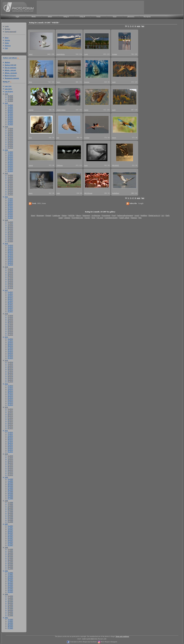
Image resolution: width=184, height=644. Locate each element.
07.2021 (10, 207)
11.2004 (10, 598)
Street (33, 215)
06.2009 (10, 490)
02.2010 (10, 473)
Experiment (106, 215)
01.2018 (10, 288)
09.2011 (10, 438)
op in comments (10, 68)
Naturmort (86, 215)
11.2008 (10, 504)
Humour (134, 218)
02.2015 (10, 356)
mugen (31, 110)
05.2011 (10, 445)
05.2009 (10, 491)
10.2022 (10, 179)
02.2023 (10, 169)
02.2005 (10, 590)
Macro (79, 215)
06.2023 (10, 162)
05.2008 (10, 515)
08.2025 (10, 112)
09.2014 (10, 367)
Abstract (67, 218)
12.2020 (10, 222)
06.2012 (10, 419)
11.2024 (10, 130)
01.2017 (10, 311)
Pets (140, 218)
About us (8, 45)
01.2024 (10, 148)
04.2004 (10, 610)
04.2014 (10, 376)
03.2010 (10, 471)
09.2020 (10, 227)
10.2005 (10, 576)
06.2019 (10, 256)
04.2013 (10, 400)
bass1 (31, 54)
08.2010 (10, 463)
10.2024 (10, 132)
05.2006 (10, 561)
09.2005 (10, 578)
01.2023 (10, 171)
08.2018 (10, 276)
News (7, 38)
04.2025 (10, 119)
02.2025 (10, 123)
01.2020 (10, 241)
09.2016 (10, 321)
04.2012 (10, 423)
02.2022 (10, 193)
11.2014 (10, 364)
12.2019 (10, 245)
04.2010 (10, 470)
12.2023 (10, 152)
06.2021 (10, 209)
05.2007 (10, 538)
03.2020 (10, 238)
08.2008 (10, 509)
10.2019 (10, 249)
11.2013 (10, 387)
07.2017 (10, 301)
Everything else (77, 218)
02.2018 (10, 286)
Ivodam (115, 54)
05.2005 (10, 585)
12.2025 (10, 105)
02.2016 (10, 333)
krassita (87, 82)
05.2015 (10, 351)
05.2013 (10, 398)
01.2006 (10, 569)
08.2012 (10, 416)
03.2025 (10, 121)
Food (114, 215)
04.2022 (10, 189)
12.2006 (10, 549)
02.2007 (10, 543)
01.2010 (10, 475)
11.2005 (10, 574)
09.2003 (10, 625)
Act (163, 215)
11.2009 (10, 481)
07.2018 (10, 277)
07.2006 (10, 558)
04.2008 (10, 516)
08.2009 (10, 486)
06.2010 (10, 466)
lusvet (86, 110)
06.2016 (10, 326)
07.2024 (10, 137)
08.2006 (10, 556)
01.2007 (10, 545)
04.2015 (10, 353)
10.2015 (10, 342)
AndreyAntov (61, 110)
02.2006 (10, 567)
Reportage (40, 215)
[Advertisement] (90, 7)
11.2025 (10, 107)
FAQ (6, 48)
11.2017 (10, 294)
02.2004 (10, 614)
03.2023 (10, 168)
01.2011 (10, 452)
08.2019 (10, 252)
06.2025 (10, 115)
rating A (66, 17)
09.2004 (10, 601)
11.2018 (10, 270)
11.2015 (10, 340)
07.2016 (10, 324)
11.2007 (10, 528)
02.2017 (10, 310)
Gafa (58, 193)
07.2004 (10, 605)
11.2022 (10, 177)
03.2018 (10, 284)
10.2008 (10, 506)
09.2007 (10, 531)
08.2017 (10, 299)
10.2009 (10, 483)
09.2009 (10, 484)
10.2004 (10, 599)
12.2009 (10, 479)
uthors (7, 62)
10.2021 (10, 202)
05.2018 (10, 281)
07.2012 (10, 418)
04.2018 (10, 283)
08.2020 (10, 229)
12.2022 (10, 175)
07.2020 (10, 231)
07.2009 (10, 488)
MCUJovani (88, 193)
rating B (82, 17)
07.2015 (10, 348)
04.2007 (10, 540)
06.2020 (10, 232)
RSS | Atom (42, 203)
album (50, 17)
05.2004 (10, 608)
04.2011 (10, 446)
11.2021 (10, 200)
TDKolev (60, 165)
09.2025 (10, 110)
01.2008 (10, 522)
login (17, 17)
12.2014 (10, 362)
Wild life (72, 215)
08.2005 (10, 580)
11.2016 (10, 317)
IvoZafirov (116, 193)
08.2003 (10, 626)
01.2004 (10, 615)
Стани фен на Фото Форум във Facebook (83, 642)
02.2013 (10, 403)
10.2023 (10, 155)
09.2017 (10, 297)
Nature (64, 215)
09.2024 (10, 134)
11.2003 (10, 621)
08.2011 (10, 439)
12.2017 (10, 292)
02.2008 (10, 520)
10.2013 (10, 389)
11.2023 (10, 153)
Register (7, 29)
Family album (124, 218)
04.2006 (10, 563)
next (139, 26)
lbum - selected (10, 70)
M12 (30, 82)
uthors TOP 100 (10, 65)
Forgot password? (10, 31)
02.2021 (10, 216)
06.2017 (10, 303)
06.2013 (10, 396)
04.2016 (10, 329)
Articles (7, 40)
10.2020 (10, 225)
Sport (93, 218)
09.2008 (10, 508)
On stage (100, 218)
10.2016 (10, 319)
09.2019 (10, 250)
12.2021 (10, 198)
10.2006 (10, 553)
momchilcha (61, 54)
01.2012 (10, 428)
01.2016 (10, 335)
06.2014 (10, 373)
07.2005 (10, 581)
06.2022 (10, 186)
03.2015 (10, 355)
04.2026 (10, 96)
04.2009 (10, 493)
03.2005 (10, 588)
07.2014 (10, 371)
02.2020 (10, 239)
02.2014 (10, 380)
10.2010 (10, 459)
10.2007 (10, 529)
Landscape (56, 215)
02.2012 (10, 426)
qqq (58, 138)
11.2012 (10, 411)
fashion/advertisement (125, 215)
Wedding (144, 215)
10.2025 (10, 108)
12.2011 (10, 432)
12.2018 (10, 269)
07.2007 (10, 535)
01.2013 (10, 405)
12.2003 (10, 619)
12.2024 (10, 128)
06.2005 (10, 583)
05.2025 (10, 117)
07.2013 (10, 394)
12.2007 (10, 526)
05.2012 (10, 421)
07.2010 (10, 464)
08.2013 (10, 393)
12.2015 (10, 339)
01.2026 (10, 101)
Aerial (137, 215)
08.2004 (10, 603)
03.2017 (10, 308)
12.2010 (10, 456)
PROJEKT (116, 165)
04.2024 (10, 142)
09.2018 (10, 274)
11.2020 (10, 224)
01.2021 (10, 218)
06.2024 (10, 139)
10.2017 (10, 295)
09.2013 (10, 391)
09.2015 (10, 344)
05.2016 (10, 328)
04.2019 (10, 259)
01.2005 (10, 592)
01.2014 (10, 381)
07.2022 (10, 184)
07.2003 (10, 628)
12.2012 (10, 409)
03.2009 (10, 495)
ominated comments (12, 78)
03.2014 (10, 378)
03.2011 (10, 448)
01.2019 (10, 265)
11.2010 (10, 457)
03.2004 (10, 612)
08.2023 (10, 159)
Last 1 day (8, 86)
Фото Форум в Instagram (109, 642)
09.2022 (10, 180)
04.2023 (10, 166)
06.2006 (10, 560)
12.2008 (10, 502)
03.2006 (10, 565)
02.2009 (10, 497)
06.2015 (10, 349)
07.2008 (10, 511)
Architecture (96, 215)
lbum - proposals (11, 73)
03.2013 (10, 401)
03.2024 (10, 144)
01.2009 (10, 498)
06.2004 (10, 606)
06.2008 (10, 513)
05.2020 (10, 234)
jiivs (30, 138)
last (143, 26)
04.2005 (10, 587)
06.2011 (10, 443)
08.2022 (10, 182)
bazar (115, 17)
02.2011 (10, 450)
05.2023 (10, 164)
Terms (7, 43)
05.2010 (10, 468)
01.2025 (10, 124)
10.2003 (10, 623)
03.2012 (10, 425)
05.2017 (10, 304)
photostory (131, 17)
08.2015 (10, 346)
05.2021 (10, 211)
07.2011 (10, 441)
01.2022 (10, 194)
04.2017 (10, 306)
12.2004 (10, 596)
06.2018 (10, 279)
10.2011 (10, 436)
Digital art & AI (154, 215)
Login (7, 26)
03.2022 (10, 191)
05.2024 (10, 141)
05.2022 (10, 187)
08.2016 (10, 322)
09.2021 (10, 204)
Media (34, 17)
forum (99, 17)
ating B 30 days (10, 75)
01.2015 (10, 358)
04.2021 (10, 213)
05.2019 (10, 258)
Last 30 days (9, 91)
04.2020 (10, 236)
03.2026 (10, 97)
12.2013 (10, 385)
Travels (87, 218)
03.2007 (10, 542)
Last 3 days (8, 89)
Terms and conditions (122, 636)
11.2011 (10, 434)
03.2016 (10, 331)
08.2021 (10, 205)
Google (141, 203)
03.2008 (10, 518)
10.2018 (10, 272)
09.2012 (10, 414)
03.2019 (10, 261)
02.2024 (10, 146)
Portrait (48, 215)
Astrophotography (111, 218)
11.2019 (10, 247)
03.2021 (10, 214)
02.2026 (10, 99)
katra (86, 165)
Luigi (86, 54)
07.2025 (10, 114)
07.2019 (10, 254)
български (147, 17)
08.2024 (10, 135)
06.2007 (10, 536)
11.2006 (10, 551)
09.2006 (10, 554)
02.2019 (10, 263)
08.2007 (10, 533)
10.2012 (10, 412)
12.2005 (10, 573)
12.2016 (10, 315)
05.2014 (10, 374)
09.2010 (10, 461)
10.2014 (10, 366)
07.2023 (10, 160)
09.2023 (10, 157)
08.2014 (10, 369)
